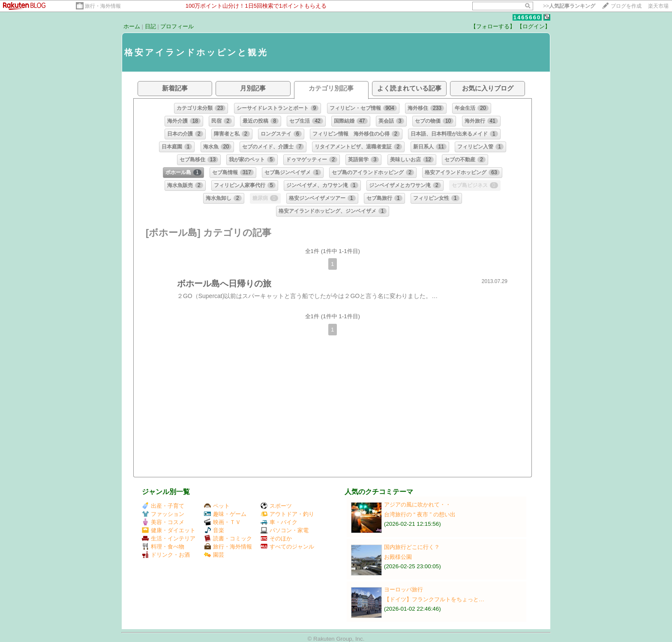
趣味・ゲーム (225, 514)
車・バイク (279, 522)
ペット (217, 506)
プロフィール (177, 26)
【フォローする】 (493, 26)
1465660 (527, 17)
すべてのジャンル (287, 547)
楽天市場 (658, 6)
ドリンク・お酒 (166, 555)
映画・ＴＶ (222, 522)
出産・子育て (163, 506)
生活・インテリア (169, 538)
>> (569, 6)
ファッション (163, 514)
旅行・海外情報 (103, 6)
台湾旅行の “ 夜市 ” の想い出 (420, 514)
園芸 (214, 555)
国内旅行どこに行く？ (412, 547)
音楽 (214, 530)
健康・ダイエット (169, 530)
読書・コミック (228, 538)
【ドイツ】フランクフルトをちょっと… (434, 599)
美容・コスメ (163, 522)
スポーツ (276, 506)
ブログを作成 (626, 6)
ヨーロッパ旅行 (403, 589)
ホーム (132, 26)
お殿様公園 (398, 557)
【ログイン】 (534, 26)
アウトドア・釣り (287, 514)
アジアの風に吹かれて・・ (417, 505)
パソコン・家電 (285, 530)
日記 (150, 26)
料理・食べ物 (163, 547)
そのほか (276, 538)
